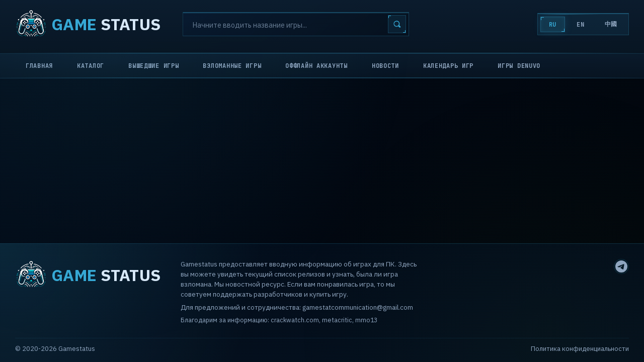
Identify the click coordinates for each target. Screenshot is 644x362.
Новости (385, 66)
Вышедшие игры (153, 66)
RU (553, 25)
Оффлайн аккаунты (316, 66)
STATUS (88, 24)
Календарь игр (448, 66)
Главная (39, 66)
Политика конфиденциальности (580, 349)
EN (580, 25)
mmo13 (366, 320)
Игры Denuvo (519, 66)
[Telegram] (621, 266)
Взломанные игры (232, 66)
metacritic (337, 320)
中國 (611, 24)
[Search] (296, 24)
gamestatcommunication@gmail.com (358, 307)
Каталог (91, 66)
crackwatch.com (295, 320)
